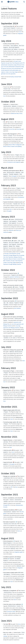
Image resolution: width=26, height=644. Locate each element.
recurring (19, 129)
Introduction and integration (14, 162)
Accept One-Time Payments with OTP (15, 63)
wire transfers (17, 308)
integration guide (18, 552)
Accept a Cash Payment (17, 261)
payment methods (14, 277)
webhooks (11, 230)
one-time (12, 129)
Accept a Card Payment (11, 254)
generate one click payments (8, 74)
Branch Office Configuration (15, 145)
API (12, 487)
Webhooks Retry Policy (17, 113)
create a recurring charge (12, 72)
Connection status (11, 612)
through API (6, 505)
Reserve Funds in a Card (14, 259)
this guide (14, 176)
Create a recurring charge (10, 263)
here (20, 32)
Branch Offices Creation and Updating (12, 146)
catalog (5, 636)
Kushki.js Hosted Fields (16, 77)
